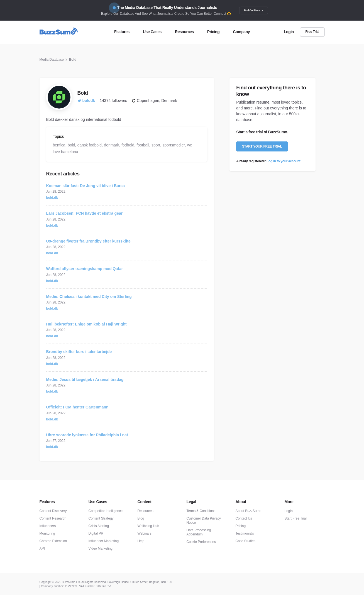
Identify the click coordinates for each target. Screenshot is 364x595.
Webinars (145, 533)
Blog (141, 518)
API (42, 549)
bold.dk (52, 198)
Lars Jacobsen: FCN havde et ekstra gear (85, 213)
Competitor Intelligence (106, 511)
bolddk (86, 101)
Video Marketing (101, 549)
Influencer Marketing (104, 541)
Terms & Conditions (201, 511)
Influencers (48, 526)
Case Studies (245, 541)
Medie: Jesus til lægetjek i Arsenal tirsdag (85, 379)
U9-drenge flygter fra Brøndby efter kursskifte (88, 241)
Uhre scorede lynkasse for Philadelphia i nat (87, 435)
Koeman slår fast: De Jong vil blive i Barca (85, 186)
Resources (146, 511)
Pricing (241, 526)
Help (141, 541)
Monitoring (47, 533)
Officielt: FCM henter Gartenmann (77, 407)
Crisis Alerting (99, 526)
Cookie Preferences (201, 542)
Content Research (53, 518)
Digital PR (96, 533)
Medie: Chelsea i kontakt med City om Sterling (89, 297)
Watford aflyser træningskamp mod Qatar (85, 269)
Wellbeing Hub (148, 526)
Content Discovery (53, 511)
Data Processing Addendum (199, 532)
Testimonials (245, 533)
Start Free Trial (296, 518)
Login (289, 511)
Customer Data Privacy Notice (204, 521)
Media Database (52, 60)
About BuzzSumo (249, 511)
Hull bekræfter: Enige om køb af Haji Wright (86, 324)
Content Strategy (101, 518)
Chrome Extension (53, 541)
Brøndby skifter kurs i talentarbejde (79, 352)
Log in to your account (283, 161)
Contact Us (244, 518)
